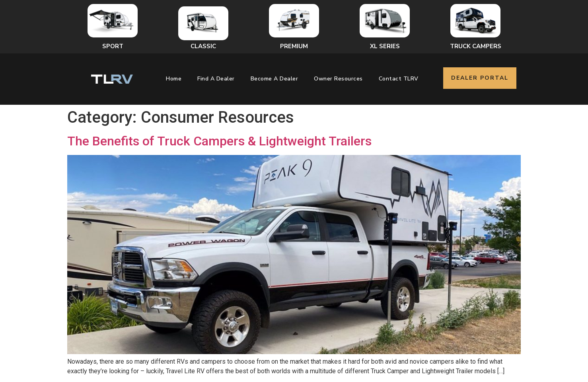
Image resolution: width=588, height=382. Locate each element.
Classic (203, 46)
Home (174, 79)
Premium (294, 46)
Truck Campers (476, 46)
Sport (113, 46)
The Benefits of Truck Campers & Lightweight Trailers (219, 141)
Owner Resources (338, 79)
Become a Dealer (275, 79)
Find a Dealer (216, 79)
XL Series (385, 46)
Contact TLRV (399, 79)
